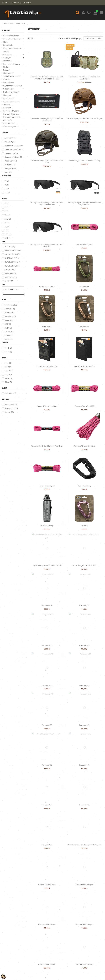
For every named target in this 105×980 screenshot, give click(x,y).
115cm (8, 382)
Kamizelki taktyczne (12, 64)
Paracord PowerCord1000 (84, 406)
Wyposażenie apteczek (13, 86)
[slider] (3, 294)
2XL (8, 219)
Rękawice (7, 54)
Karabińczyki (9, 98)
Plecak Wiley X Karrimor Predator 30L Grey (84, 161)
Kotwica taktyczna (11, 111)
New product (11, 408)
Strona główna (14, 2)
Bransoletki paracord (12, 114)
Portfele (7, 79)
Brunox (8, 320)
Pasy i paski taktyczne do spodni (14, 50)
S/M (7, 238)
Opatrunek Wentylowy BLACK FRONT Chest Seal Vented (47, 120)
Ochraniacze (8, 89)
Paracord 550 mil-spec (47, 885)
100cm (8, 371)
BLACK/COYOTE (12, 262)
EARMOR (9, 332)
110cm (8, 378)
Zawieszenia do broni (12, 76)
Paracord (7, 108)
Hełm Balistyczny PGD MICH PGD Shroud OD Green (47, 162)
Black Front (10, 316)
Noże (5, 42)
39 (6, 207)
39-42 (8, 348)
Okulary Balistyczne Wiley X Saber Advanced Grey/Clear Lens (84, 204)
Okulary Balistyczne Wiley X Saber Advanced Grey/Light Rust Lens (47, 204)
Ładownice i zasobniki (12, 39)
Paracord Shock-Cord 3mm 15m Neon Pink (47, 446)
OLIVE (9, 281)
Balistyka (7, 58)
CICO (8, 324)
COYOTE (10, 270)
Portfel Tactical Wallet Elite (47, 366)
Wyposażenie (6, 31)
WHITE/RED (10, 277)
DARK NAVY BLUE (13, 250)
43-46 (8, 352)
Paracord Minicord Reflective (84, 446)
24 (100, 38)
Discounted (11, 404)
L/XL (8, 234)
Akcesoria (7, 120)
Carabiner (84, 526)
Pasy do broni (9, 123)
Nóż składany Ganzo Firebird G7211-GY (47, 565)
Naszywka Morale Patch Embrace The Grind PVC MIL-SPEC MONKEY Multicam (47, 78)
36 (6, 204)
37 (6, 211)
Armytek (10, 309)
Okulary (6, 67)
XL (7, 192)
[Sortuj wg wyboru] (90, 38)
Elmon (8, 335)
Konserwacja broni (11, 126)
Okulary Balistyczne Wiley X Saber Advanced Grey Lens (47, 245)
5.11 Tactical (11, 305)
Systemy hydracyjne (11, 92)
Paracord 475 (47, 605)
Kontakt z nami (26, 2)
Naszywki (7, 95)
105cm (8, 374)
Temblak (7, 104)
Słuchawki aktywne (11, 36)
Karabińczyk (84, 286)
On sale (9, 412)
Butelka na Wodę (47, 526)
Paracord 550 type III (84, 244)
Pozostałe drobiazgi (12, 117)
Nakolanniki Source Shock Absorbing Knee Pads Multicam (84, 78)
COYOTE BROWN (12, 254)
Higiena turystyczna (11, 101)
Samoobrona (9, 82)
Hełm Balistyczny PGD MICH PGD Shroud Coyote (84, 119)
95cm (8, 367)
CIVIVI (8, 328)
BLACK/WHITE (12, 258)
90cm (8, 363)
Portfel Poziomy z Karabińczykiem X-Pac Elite (84, 845)
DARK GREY (10, 273)
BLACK (10, 247)
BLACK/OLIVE (12, 266)
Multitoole (7, 61)
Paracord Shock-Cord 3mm (47, 406)
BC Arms (9, 312)
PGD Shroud (10, 393)
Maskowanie (8, 73)
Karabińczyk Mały (84, 486)
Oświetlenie (8, 45)
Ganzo (8, 339)
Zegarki (6, 70)
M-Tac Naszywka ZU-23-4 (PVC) (84, 565)
